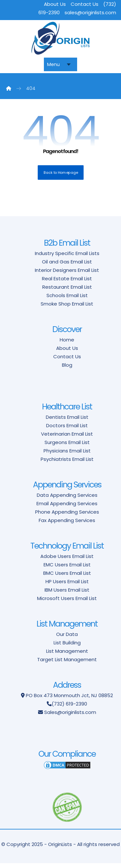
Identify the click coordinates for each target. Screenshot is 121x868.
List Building (67, 647)
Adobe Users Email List (67, 561)
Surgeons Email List (67, 447)
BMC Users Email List (67, 578)
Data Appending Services (67, 500)
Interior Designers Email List (67, 275)
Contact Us (85, 4)
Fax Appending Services (67, 525)
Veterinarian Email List (67, 438)
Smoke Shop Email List (67, 308)
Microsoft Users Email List (67, 603)
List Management (67, 656)
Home (67, 344)
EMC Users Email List (67, 569)
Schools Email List (67, 300)
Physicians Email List (67, 455)
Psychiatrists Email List (67, 464)
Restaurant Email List (67, 291)
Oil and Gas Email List (67, 266)
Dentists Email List (67, 422)
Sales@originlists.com (70, 717)
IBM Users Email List (67, 594)
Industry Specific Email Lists (67, 258)
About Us (55, 4)
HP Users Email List (67, 586)
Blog (67, 369)
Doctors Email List (67, 430)
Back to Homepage (60, 177)
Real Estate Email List (67, 283)
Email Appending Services (67, 508)
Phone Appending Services (67, 516)
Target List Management (67, 664)
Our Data (67, 639)
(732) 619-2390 (69, 708)
